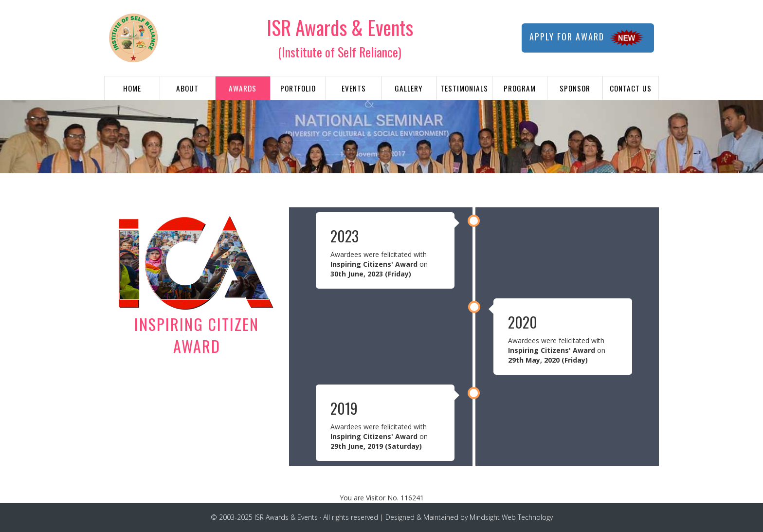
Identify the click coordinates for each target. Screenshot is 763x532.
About (187, 88)
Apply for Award (588, 38)
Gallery (409, 88)
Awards (243, 88)
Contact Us (631, 88)
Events (354, 88)
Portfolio (298, 88)
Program (520, 88)
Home (132, 88)
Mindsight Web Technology (511, 517)
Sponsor (575, 88)
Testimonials (464, 88)
